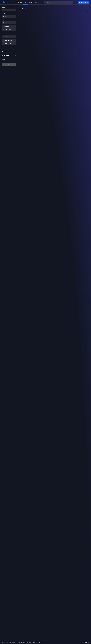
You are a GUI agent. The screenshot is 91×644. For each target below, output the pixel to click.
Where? (3, 8)
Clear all (9, 64)
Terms (18, 643)
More (41, 643)
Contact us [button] (36, 643)
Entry (3, 20)
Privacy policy (24, 643)
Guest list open (6, 23)
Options (4, 34)
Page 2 (88, 11)
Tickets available (6, 26)
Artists (30, 643)
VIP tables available (7, 30)
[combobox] (3, 10)
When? (3, 14)
